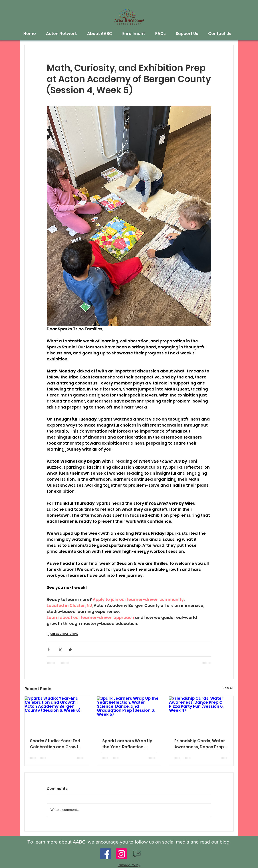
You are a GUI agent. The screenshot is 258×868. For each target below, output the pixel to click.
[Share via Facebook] (49, 649)
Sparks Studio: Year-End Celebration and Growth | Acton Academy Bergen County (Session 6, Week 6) (56, 744)
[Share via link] (71, 649)
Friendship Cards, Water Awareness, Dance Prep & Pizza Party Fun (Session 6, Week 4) (201, 744)
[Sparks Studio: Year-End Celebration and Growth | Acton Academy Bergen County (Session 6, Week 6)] (57, 714)
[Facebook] (106, 854)
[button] (63, 34)
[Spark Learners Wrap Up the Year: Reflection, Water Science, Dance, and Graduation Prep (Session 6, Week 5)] (129, 714)
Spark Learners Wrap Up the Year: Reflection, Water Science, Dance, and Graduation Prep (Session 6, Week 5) (127, 744)
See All (228, 688)
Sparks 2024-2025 (63, 634)
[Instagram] (121, 854)
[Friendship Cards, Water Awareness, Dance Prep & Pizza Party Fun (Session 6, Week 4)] (201, 714)
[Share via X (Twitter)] (60, 649)
